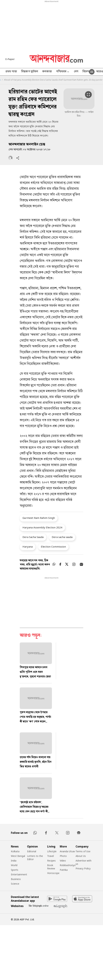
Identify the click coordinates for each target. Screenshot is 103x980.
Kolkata (15, 851)
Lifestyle (52, 851)
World (14, 865)
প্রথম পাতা (11, 72)
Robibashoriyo (68, 865)
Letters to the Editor (35, 858)
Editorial (32, 851)
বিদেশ (86, 72)
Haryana (28, 547)
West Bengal (18, 856)
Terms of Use (83, 851)
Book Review (51, 867)
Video (63, 861)
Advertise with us (84, 862)
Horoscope (53, 873)
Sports (15, 870)
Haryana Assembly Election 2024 (42, 527)
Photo (63, 856)
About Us (81, 856)
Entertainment (19, 874)
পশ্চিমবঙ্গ (63, 72)
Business (16, 879)
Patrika (64, 870)
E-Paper (10, 59)
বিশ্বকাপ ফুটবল (30, 72)
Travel (50, 856)
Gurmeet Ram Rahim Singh (39, 518)
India (14, 861)
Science (15, 884)
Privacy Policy (83, 868)
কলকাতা (47, 72)
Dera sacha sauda (62, 537)
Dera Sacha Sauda (33, 537)
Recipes (51, 861)
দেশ (76, 72)
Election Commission (53, 547)
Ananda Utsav (67, 851)
